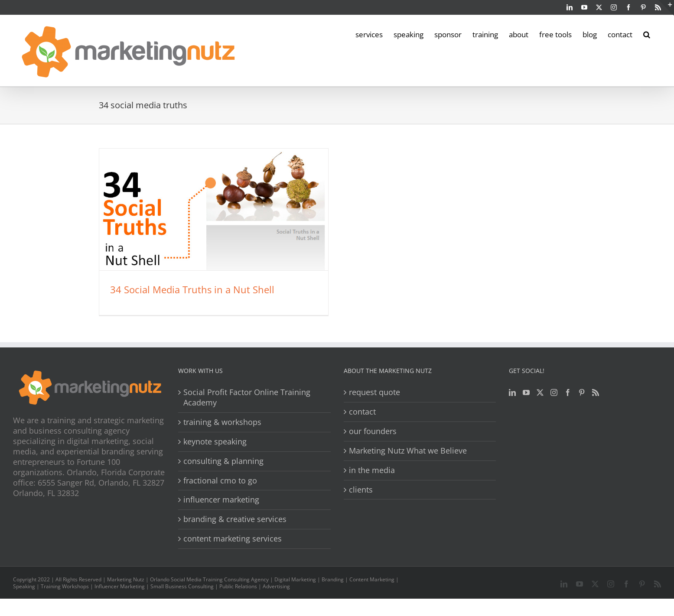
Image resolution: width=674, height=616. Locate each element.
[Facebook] (568, 392)
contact (362, 412)
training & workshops (222, 422)
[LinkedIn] (512, 392)
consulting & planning (223, 461)
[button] (647, 34)
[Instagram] (554, 392)
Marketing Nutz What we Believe (408, 451)
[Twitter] (540, 392)
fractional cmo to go (220, 481)
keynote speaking (215, 442)
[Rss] (596, 392)
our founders (373, 431)
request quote (374, 392)
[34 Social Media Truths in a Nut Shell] (214, 209)
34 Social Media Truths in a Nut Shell (192, 289)
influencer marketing (221, 500)
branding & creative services (235, 519)
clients (361, 490)
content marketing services (233, 539)
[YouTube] (526, 392)
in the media (372, 470)
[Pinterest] (582, 392)
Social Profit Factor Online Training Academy (247, 397)
